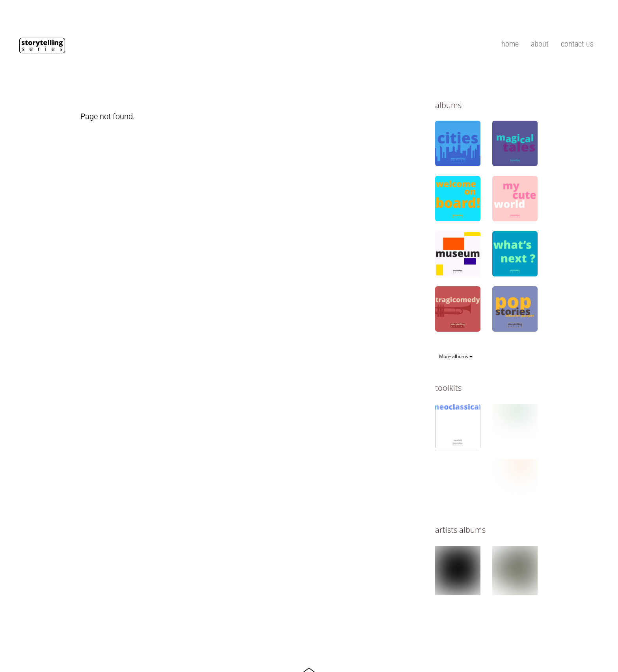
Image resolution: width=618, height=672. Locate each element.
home (510, 44)
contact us (577, 44)
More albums (456, 356)
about (540, 44)
